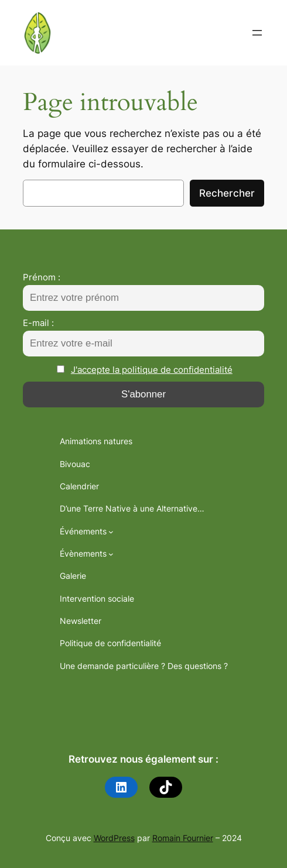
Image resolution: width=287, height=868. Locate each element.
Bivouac (75, 464)
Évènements (83, 553)
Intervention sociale (97, 598)
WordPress (114, 838)
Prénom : (42, 277)
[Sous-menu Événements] (111, 532)
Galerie (73, 576)
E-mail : (38, 323)
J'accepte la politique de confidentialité (152, 370)
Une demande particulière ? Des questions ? (144, 666)
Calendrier (79, 486)
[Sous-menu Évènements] (111, 554)
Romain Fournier (183, 838)
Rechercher (227, 193)
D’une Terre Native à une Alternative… (132, 508)
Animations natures (96, 441)
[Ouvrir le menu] (257, 33)
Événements (83, 531)
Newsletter (81, 621)
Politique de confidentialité (110, 643)
